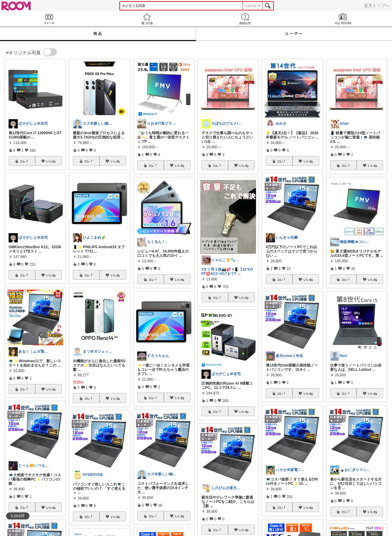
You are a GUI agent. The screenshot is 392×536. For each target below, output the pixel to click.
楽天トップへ (377, 6)
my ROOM (343, 19)
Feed (49, 19)
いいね (51, 161)
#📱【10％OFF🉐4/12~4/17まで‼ (227, 272)
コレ (24, 161)
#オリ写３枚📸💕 (216, 269)
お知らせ (245, 19)
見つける (147, 19)
